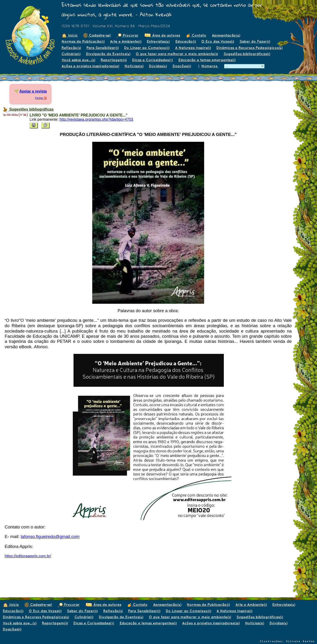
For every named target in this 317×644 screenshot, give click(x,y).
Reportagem (114, 60)
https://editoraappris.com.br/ (28, 556)
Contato (196, 35)
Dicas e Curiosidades (152, 60)
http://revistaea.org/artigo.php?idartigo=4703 (96, 119)
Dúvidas (158, 66)
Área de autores (162, 35)
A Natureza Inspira (193, 48)
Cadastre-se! (97, 35)
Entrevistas (158, 41)
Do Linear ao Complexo (147, 48)
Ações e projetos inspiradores (90, 66)
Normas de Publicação (83, 41)
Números (210, 66)
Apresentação (226, 35)
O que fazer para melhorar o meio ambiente (177, 54)
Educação (186, 41)
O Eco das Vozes (218, 41)
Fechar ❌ (41, 98)
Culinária (71, 54)
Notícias (134, 66)
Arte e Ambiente (126, 41)
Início (70, 35)
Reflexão (71, 48)
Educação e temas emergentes (207, 60)
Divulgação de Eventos (108, 54)
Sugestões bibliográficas (247, 54)
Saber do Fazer (255, 41)
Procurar (127, 35)
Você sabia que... (78, 60)
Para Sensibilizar (102, 48)
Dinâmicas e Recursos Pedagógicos (249, 48)
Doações (182, 66)
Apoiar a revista (33, 91)
